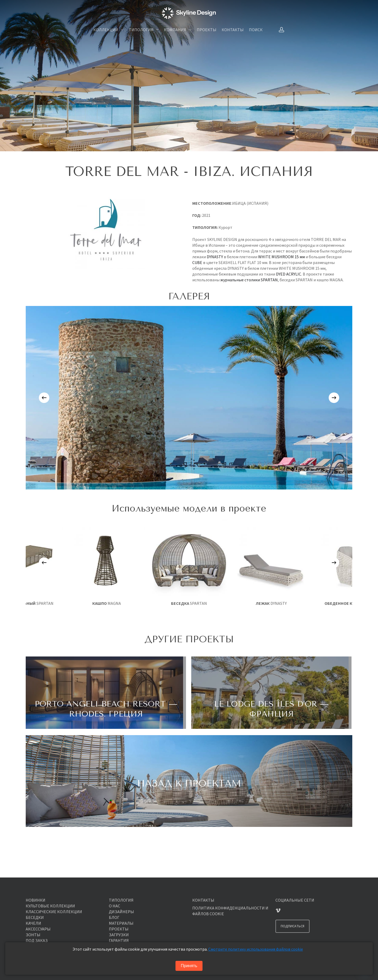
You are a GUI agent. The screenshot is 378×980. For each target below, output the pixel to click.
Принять (189, 966)
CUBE (197, 262)
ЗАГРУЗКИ (119, 935)
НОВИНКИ (36, 900)
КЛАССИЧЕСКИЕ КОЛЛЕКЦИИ (54, 912)
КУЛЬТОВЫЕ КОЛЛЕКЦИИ (50, 906)
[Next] (334, 398)
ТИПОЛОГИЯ (121, 900)
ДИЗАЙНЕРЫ (121, 912)
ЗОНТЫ (33, 935)
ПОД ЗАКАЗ (37, 940)
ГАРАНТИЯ (119, 940)
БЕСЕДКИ (35, 917)
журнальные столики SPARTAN (249, 280)
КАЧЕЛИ (33, 923)
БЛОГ (114, 917)
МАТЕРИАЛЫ (121, 923)
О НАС (115, 906)
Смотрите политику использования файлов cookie (256, 949)
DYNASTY (215, 257)
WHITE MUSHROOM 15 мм (281, 257)
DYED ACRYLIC (289, 274)
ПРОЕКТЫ (119, 929)
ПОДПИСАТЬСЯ (292, 926)
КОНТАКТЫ (203, 900)
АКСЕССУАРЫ (38, 929)
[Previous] (44, 398)
